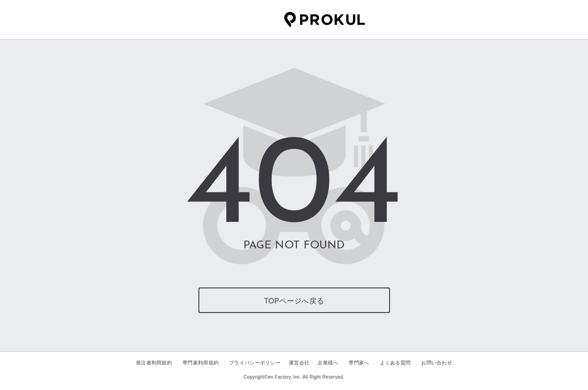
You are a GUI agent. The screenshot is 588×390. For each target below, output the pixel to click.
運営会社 (299, 363)
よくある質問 (395, 363)
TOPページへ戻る (294, 301)
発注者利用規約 (154, 363)
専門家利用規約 (200, 363)
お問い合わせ (437, 363)
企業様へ (328, 363)
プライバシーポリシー (255, 363)
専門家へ (359, 363)
